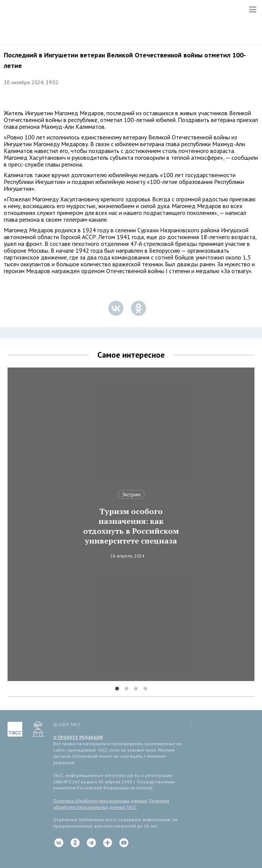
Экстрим (131, 494)
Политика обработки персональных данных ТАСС (111, 804)
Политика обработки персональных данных (100, 801)
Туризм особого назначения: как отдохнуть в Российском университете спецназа (131, 526)
